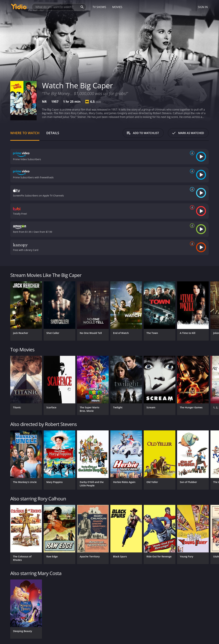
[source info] (191, 153)
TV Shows (99, 7)
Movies (117, 7)
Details (53, 133)
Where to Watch (25, 133)
